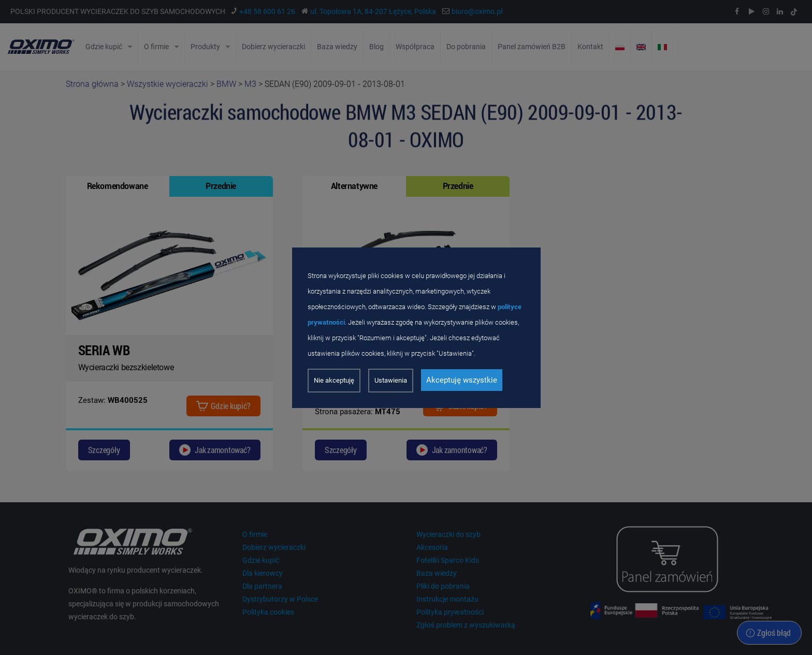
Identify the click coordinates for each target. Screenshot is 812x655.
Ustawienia (391, 380)
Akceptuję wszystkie (462, 380)
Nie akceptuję (334, 380)
